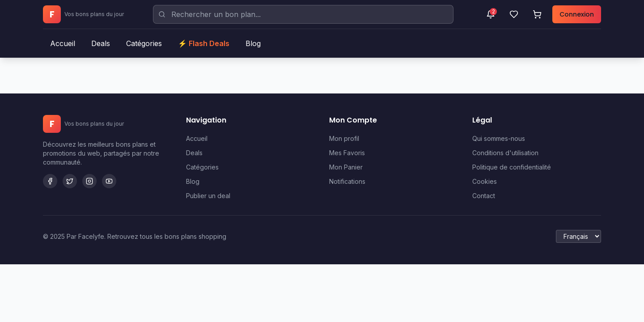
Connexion (577, 14)
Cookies (485, 181)
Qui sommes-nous (499, 138)
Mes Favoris (347, 153)
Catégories (144, 43)
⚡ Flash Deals (204, 43)
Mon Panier (346, 167)
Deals (101, 43)
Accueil (63, 43)
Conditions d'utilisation (505, 153)
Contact (484, 196)
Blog (253, 43)
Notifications (347, 181)
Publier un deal (208, 196)
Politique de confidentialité (512, 167)
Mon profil (344, 138)
